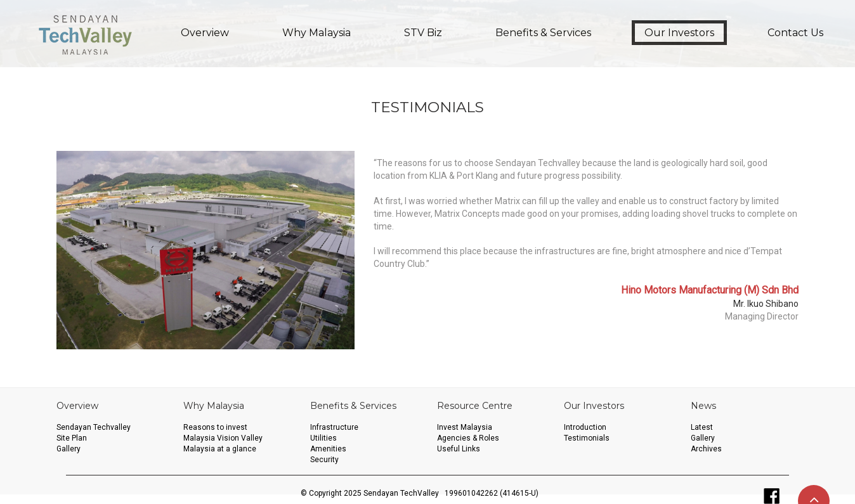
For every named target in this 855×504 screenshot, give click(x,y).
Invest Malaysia (465, 427)
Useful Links (459, 449)
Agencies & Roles (468, 438)
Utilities (323, 438)
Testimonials (587, 438)
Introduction (585, 427)
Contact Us (795, 33)
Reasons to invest (215, 427)
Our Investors (679, 33)
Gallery (69, 449)
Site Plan (72, 438)
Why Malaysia (317, 33)
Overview (205, 33)
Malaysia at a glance (220, 449)
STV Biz (423, 33)
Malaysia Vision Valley (223, 438)
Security (324, 460)
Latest (702, 427)
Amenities (328, 449)
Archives (706, 449)
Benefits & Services (543, 33)
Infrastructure (334, 427)
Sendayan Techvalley (94, 427)
